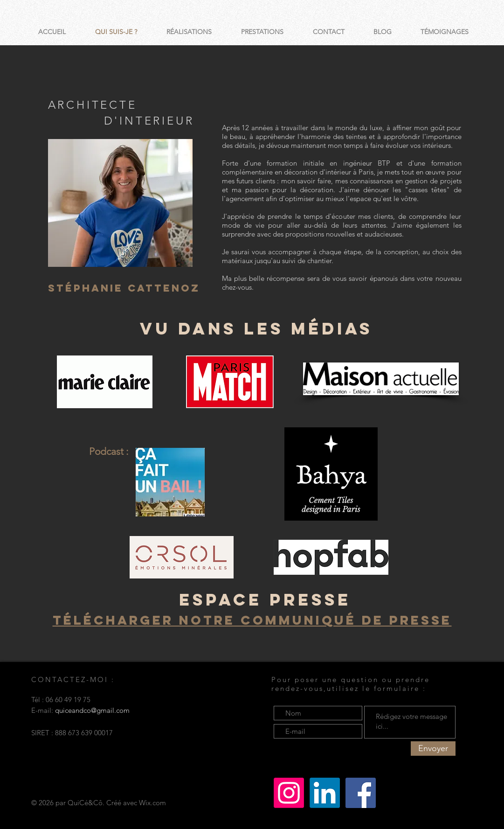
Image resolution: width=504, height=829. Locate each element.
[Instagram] (289, 793)
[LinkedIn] (325, 793)
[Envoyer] (433, 749)
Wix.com (152, 803)
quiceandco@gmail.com (92, 710)
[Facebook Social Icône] (361, 793)
